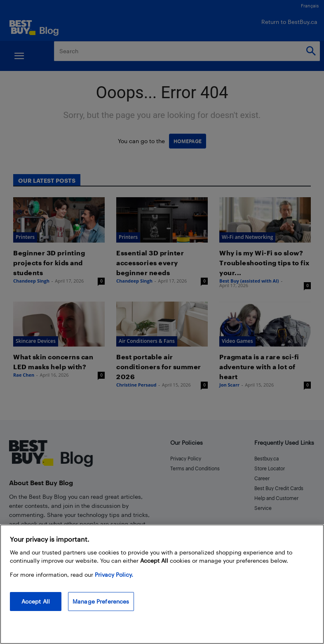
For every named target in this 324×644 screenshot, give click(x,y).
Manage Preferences (101, 601)
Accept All (36, 601)
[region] (162, 584)
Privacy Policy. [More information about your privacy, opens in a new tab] (114, 574)
